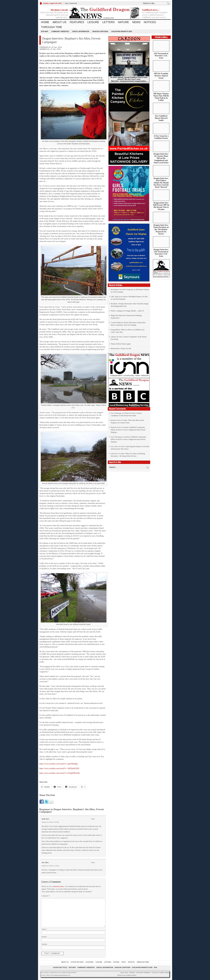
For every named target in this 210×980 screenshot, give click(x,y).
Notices (150, 22)
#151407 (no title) (60, 967)
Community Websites (60, 31)
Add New (132, 972)
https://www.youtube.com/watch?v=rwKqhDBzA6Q (60, 773)
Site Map (45, 31)
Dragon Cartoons (100, 31)
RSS (155, 967)
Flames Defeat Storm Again (121, 344)
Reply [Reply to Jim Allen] (93, 862)
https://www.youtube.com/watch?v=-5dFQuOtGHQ (59, 768)
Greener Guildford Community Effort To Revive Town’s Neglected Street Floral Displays (128, 430)
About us (60, 22)
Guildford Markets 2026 (122, 31)
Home (45, 22)
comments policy (58, 886)
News (136, 22)
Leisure (93, 22)
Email (44, 937)
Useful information (81, 31)
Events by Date (77, 962)
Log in (122, 972)
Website (44, 944)
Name (44, 929)
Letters (108, 22)
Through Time (52, 27)
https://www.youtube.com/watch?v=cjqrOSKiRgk (59, 764)
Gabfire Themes (165, 972)
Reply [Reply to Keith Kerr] (93, 819)
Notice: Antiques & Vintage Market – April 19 (127, 311)
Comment (46, 896)
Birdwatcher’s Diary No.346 (121, 348)
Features (77, 22)
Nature (123, 22)
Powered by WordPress (143, 972)
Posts (127, 972)
